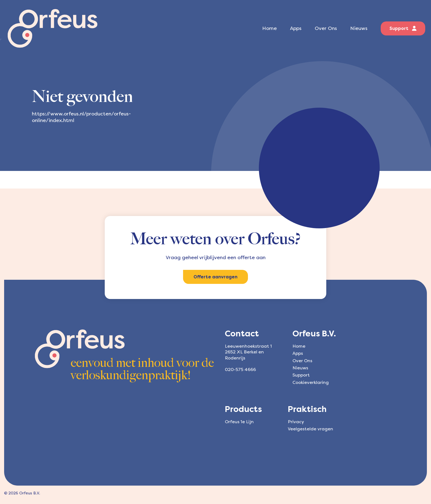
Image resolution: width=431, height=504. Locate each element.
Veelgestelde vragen (310, 429)
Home (270, 28)
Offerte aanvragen (215, 277)
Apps (296, 28)
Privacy (296, 422)
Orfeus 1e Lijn (239, 422)
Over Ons (326, 28)
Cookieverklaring (311, 382)
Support (403, 28)
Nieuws (359, 28)
